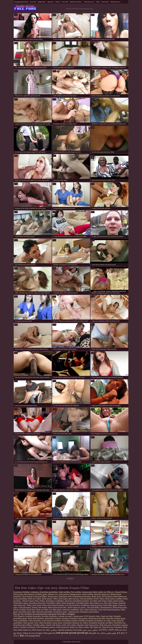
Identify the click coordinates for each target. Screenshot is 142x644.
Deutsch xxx (53, 594)
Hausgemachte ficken (22, 2)
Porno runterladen (20, 621)
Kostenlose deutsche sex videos (76, 623)
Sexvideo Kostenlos (49, 616)
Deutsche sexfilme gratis (116, 618)
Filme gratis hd (49, 633)
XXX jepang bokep (32, 636)
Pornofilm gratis (82, 603)
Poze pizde (78, 630)
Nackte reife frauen (39, 607)
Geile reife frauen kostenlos (109, 610)
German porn (87, 592)
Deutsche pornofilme (44, 612)
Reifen (58, 2)
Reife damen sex (120, 597)
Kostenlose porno (61, 612)
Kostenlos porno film (27, 612)
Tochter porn (53, 597)
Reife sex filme (42, 610)
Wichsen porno (115, 2)
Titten (98, 2)
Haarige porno (75, 594)
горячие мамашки (65, 630)
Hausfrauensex (106, 607)
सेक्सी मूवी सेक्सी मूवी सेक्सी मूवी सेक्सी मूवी (72, 633)
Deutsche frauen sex (102, 594)
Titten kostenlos (34, 621)
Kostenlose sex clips (103, 621)
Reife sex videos (35, 599)
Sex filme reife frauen (98, 601)
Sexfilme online (39, 625)
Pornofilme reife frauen (25, 6)
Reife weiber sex (99, 592)
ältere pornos (74, 599)
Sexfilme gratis (41, 594)
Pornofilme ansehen (70, 621)
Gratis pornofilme (20, 599)
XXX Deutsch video (92, 616)
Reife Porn (31, 610)
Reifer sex (74, 627)
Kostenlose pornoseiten (82, 597)
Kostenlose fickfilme (22, 592)
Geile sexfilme (64, 592)
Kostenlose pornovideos (89, 612)
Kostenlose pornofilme (49, 592)
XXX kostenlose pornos (46, 627)
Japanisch (50, 2)
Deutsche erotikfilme (71, 610)
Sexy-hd (33, 2)
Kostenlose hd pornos (37, 603)
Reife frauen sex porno (77, 607)
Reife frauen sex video (41, 630)
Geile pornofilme (40, 597)
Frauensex (118, 627)
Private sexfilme (20, 610)
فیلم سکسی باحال (108, 633)
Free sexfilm (76, 592)
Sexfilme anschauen (27, 627)
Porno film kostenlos (36, 618)
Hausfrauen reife (65, 597)
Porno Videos (99, 599)
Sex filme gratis (55, 610)
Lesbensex (35, 592)
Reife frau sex (108, 627)
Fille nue (118, 630)
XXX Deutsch (107, 597)
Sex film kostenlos (72, 605)
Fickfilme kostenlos (86, 621)
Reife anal (105, 2)
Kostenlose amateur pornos (91, 605)
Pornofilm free (120, 623)
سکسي (54, 630)
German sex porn (65, 616)
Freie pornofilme (86, 599)
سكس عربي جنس (90, 630)
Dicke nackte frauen (116, 601)
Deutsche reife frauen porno (88, 625)
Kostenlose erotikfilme (55, 601)
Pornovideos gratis (21, 603)
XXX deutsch (27, 597)
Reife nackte (47, 599)
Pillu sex (111, 592)
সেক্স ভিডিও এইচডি (106, 630)
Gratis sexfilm (87, 594)
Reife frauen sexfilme (114, 599)
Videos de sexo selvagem (33, 633)
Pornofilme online (54, 603)
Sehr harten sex (89, 2)
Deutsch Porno (121, 592)
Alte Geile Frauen (111, 603)
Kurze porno (18, 594)
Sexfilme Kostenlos (33, 616)
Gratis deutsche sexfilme (51, 621)
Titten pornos (28, 623)
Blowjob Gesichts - (76, 2)
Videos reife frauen (60, 599)
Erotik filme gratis (110, 605)
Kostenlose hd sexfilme (23, 625)
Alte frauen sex (95, 627)
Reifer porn (96, 597)
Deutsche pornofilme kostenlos (77, 601)
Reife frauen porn (120, 607)
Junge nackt (41, 2)
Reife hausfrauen (68, 603)
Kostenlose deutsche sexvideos (101, 623)
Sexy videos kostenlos (88, 610)
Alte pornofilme (93, 607)
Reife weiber (84, 627)
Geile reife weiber (69, 625)
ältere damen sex (96, 603)
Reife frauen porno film (57, 607)
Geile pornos (64, 594)
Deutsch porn (74, 612)
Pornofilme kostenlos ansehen (57, 618)
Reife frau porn (106, 625)
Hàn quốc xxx (94, 633)
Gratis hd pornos (25, 607)
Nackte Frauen (28, 601)
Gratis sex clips (107, 616)
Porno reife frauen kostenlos (53, 605)
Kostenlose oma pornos (78, 618)
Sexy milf (65, 2)
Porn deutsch (29, 594)
